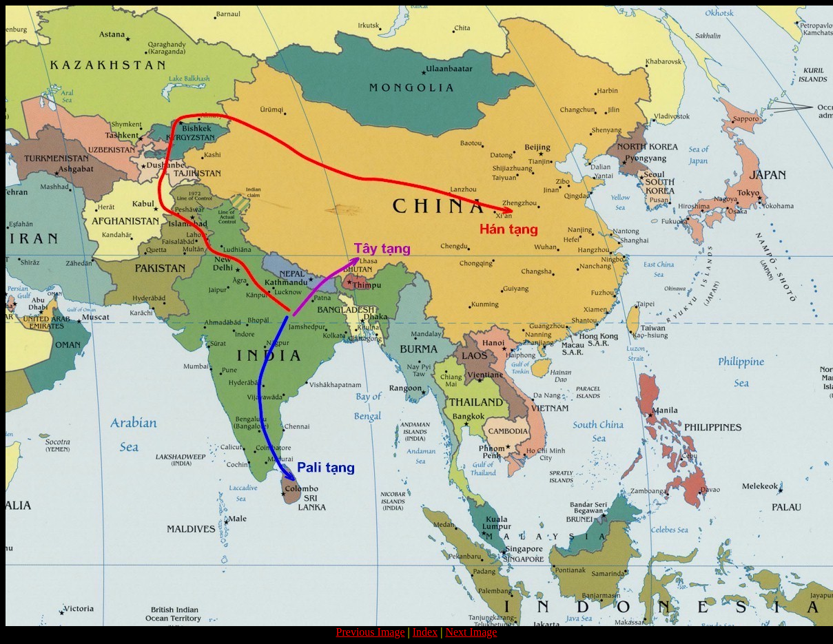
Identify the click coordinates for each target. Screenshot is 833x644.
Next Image (471, 632)
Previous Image (371, 632)
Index (425, 632)
